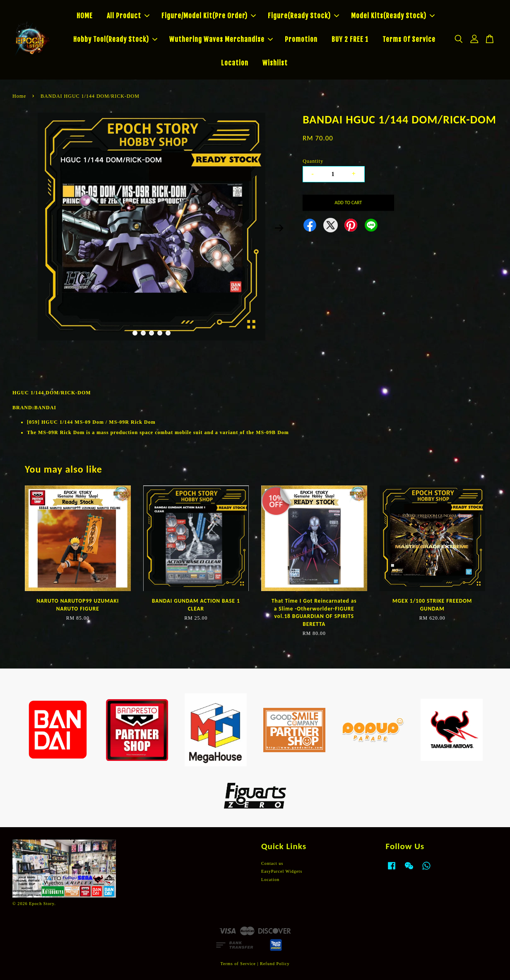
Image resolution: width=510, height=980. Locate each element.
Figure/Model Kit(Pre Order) (209, 16)
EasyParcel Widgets (282, 871)
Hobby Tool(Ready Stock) (115, 39)
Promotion (301, 39)
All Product (128, 16)
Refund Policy (275, 964)
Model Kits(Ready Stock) (393, 16)
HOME (85, 16)
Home (19, 96)
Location (235, 63)
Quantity (313, 161)
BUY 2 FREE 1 (350, 39)
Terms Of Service (409, 39)
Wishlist (275, 63)
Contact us (272, 863)
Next (279, 228)
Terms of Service (238, 964)
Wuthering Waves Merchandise (221, 39)
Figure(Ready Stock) (303, 16)
